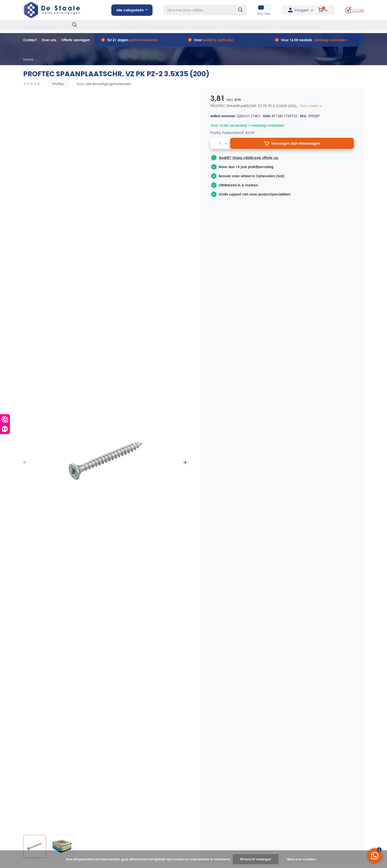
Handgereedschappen (165, 27)
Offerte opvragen (75, 40)
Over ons (49, 40)
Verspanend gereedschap (297, 27)
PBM (226, 27)
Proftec (58, 84)
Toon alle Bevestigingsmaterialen (104, 84)
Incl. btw (264, 14)
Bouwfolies (132, 27)
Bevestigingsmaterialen (42, 27)
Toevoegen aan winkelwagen (292, 143)
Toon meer (311, 106)
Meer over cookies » (302, 859)
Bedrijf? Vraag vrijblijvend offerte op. (249, 158)
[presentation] (25, 463)
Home (28, 59)
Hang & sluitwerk (203, 27)
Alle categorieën (132, 10)
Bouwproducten (105, 27)
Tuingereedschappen (253, 27)
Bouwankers (77, 27)
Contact (30, 40)
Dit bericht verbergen (256, 859)
